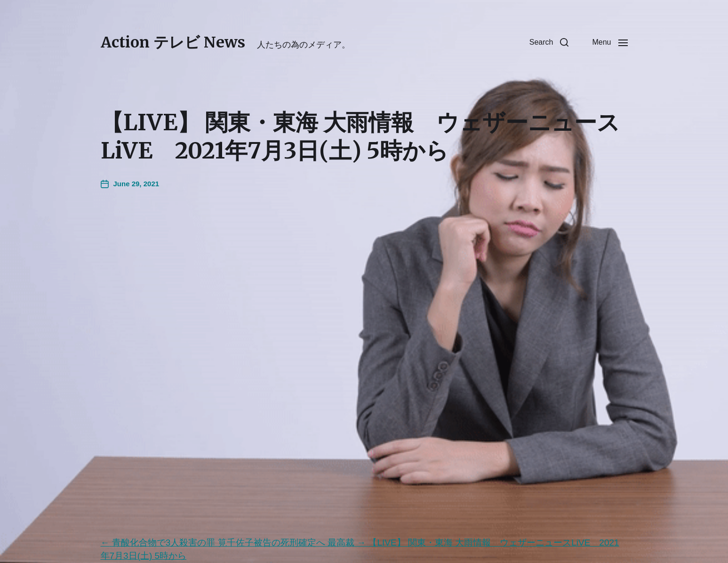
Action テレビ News (173, 42)
